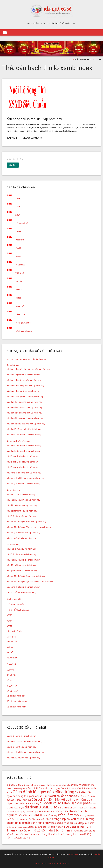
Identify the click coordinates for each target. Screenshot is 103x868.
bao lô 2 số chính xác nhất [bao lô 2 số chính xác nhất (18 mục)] (38, 785)
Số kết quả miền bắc (16, 696)
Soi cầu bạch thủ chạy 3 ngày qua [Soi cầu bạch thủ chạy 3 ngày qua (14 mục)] (18, 827)
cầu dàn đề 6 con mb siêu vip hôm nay (24, 407)
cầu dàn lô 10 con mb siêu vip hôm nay (25, 429)
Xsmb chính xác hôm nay (18, 441)
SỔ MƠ (18, 298)
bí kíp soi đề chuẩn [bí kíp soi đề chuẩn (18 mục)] (59, 785)
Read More (12, 138)
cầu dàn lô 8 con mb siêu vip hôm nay (24, 451)
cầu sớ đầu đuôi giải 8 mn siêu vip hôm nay (27, 576)
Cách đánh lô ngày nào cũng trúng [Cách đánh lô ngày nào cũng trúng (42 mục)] (43, 792)
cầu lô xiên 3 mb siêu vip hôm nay (22, 462)
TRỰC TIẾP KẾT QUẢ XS (18, 610)
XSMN (18, 207)
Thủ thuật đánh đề (15, 605)
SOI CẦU (19, 281)
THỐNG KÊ (20, 273)
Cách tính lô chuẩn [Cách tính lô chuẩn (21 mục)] (70, 788)
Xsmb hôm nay (14, 365)
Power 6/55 (20, 265)
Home (71, 59)
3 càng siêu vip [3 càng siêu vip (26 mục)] (16, 785)
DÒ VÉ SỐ (19, 290)
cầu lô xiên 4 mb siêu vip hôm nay (22, 467)
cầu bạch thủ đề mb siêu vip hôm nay (24, 380)
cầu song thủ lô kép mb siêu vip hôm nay (25, 478)
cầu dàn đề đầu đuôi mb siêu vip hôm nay (26, 424)
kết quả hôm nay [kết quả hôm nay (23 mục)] (48, 815)
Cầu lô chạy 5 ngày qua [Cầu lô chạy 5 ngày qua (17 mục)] (21, 800)
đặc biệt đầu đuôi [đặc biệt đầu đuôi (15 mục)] (24, 838)
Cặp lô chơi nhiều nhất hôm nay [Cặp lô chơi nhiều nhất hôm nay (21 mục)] (23, 804)
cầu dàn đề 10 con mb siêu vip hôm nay (25, 418)
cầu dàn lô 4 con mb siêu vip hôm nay (24, 435)
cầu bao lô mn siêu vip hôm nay (21, 549)
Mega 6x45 (20, 240)
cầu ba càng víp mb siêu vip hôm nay (24, 375)
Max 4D (18, 257)
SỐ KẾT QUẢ (20, 315)
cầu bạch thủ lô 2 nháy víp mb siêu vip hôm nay (28, 369)
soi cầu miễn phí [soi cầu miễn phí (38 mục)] (78, 826)
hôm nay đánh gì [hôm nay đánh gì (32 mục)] (68, 811)
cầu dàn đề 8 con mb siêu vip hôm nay (24, 413)
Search (13, 165)
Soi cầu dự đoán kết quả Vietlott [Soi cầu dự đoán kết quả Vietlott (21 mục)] (46, 827)
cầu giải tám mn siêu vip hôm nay (22, 571)
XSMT (18, 215)
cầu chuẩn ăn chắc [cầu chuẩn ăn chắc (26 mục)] (63, 796)
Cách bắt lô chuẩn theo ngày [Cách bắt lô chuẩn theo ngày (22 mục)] (44, 788)
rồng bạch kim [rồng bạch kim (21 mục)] (59, 823)
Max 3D (18, 248)
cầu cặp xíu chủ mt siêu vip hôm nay (23, 500)
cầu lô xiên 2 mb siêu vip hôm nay (22, 456)
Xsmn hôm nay (14, 545)
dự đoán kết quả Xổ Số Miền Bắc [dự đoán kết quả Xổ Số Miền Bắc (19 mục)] (38, 812)
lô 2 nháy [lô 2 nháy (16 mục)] (83, 816)
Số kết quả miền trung (24, 323)
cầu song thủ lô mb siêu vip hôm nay (34, 119)
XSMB (18, 198)
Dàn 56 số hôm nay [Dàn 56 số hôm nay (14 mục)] (16, 812)
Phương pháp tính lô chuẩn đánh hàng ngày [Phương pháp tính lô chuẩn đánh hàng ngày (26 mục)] (51, 821)
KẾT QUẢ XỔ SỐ (22, 223)
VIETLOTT (20, 232)
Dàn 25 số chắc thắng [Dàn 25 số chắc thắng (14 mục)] (79, 808)
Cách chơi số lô (14, 599)
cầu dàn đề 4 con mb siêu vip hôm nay (24, 402)
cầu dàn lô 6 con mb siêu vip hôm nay (24, 446)
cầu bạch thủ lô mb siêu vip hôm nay (23, 391)
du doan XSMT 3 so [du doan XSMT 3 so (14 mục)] (64, 808)
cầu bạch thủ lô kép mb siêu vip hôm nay (25, 386)
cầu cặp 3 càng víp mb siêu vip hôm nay (25, 396)
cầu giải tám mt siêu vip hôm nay (22, 511)
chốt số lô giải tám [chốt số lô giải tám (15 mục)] (20, 789)
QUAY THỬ (20, 306)
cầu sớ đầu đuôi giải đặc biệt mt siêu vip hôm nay (29, 527)
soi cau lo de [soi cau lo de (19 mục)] (73, 823)
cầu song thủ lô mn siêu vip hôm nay (24, 587)
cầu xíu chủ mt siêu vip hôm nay (21, 538)
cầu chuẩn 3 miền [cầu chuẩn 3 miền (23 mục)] (41, 796)
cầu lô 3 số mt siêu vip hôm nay (21, 516)
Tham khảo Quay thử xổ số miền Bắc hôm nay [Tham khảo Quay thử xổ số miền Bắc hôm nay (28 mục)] (39, 830)
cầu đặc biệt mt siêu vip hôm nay (22, 505)
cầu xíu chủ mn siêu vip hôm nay (22, 592)
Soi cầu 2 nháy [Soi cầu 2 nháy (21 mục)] (87, 823)
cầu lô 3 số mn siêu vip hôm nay (21, 554)
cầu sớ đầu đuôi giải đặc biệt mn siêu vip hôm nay (30, 582)
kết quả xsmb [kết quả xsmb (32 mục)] (68, 815)
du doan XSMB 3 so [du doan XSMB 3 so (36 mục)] (41, 807)
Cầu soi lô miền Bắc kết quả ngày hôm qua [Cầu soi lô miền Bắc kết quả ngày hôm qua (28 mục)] (62, 799)
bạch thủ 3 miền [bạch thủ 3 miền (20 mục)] (76, 785)
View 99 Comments (32, 138)
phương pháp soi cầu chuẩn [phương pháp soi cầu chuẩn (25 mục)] (67, 819)
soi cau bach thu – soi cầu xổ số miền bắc (26, 360)
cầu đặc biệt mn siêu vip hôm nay (22, 565)
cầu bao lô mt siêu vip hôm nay (21, 495)
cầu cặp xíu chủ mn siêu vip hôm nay (24, 560)
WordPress (74, 854)
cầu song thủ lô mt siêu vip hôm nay (23, 533)
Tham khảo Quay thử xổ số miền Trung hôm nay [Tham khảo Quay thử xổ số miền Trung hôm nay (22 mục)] (56, 834)
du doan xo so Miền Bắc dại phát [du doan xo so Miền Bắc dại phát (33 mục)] (65, 803)
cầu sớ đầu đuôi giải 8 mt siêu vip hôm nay (26, 522)
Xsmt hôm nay (13, 490)
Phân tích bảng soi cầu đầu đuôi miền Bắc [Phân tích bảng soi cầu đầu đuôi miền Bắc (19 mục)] (29, 819)
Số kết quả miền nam (24, 331)
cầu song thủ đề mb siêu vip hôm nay (24, 473)
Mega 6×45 (12, 641)
